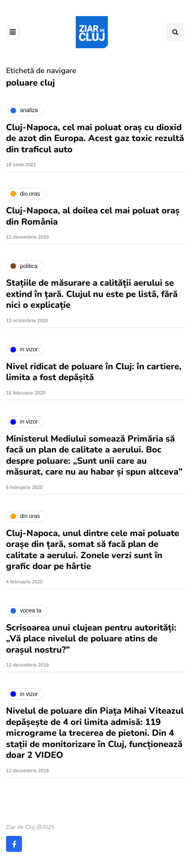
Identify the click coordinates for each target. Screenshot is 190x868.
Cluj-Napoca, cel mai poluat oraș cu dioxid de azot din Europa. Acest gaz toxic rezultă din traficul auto (95, 138)
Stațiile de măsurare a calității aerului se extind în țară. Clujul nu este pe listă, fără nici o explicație (92, 294)
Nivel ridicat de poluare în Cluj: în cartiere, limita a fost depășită (94, 372)
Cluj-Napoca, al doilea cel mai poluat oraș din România (93, 216)
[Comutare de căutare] (175, 32)
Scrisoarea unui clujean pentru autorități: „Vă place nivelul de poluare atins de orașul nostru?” (91, 639)
